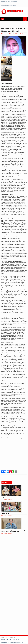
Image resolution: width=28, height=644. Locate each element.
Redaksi (7, 638)
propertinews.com (5, 2)
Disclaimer (12, 638)
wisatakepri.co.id (15, 2)
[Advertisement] (14, 456)
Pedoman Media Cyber (6, 640)
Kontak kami (16, 640)
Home (2, 638)
